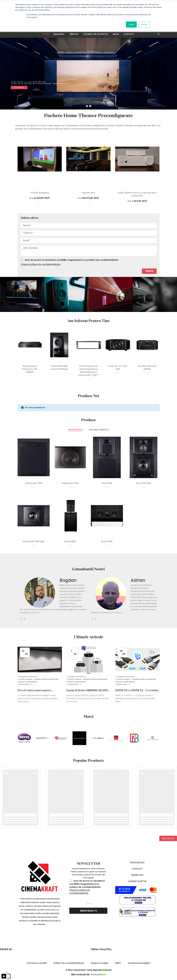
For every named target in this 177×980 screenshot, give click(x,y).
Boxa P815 (107, 483)
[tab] (76, 430)
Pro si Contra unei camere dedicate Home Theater (34, 690)
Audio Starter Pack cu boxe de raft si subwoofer (137, 194)
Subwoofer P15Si (34, 483)
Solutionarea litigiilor (139, 963)
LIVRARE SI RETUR (137, 881)
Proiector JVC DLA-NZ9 (118, 368)
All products (168, 838)
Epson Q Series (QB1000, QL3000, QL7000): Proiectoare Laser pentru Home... (88, 690)
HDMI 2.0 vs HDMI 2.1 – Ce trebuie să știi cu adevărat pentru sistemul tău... (137, 690)
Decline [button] (144, 25)
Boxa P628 (107, 541)
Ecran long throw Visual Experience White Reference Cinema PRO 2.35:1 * (88, 371)
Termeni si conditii (36, 963)
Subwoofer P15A (70, 483)
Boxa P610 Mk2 (144, 483)
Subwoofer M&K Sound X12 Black (59, 368)
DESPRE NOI (137, 875)
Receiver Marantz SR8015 (147, 368)
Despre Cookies (99, 963)
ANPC (118, 963)
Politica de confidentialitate (69, 963)
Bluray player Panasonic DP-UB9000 (30, 369)
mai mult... (35, 613)
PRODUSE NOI (137, 863)
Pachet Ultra (88, 193)
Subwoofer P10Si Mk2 (34, 541)
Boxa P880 (70, 541)
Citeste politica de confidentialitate (40, 264)
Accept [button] (131, 25)
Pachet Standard (40, 193)
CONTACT (137, 869)
